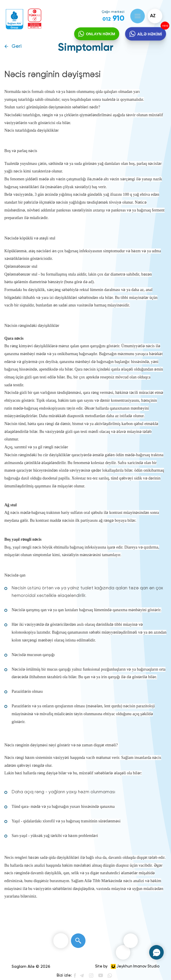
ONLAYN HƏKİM (99, 36)
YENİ (165, 26)
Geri (17, 46)
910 (113, 19)
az (153, 16)
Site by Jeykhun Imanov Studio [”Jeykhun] (127, 966)
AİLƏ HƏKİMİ (149, 36)
